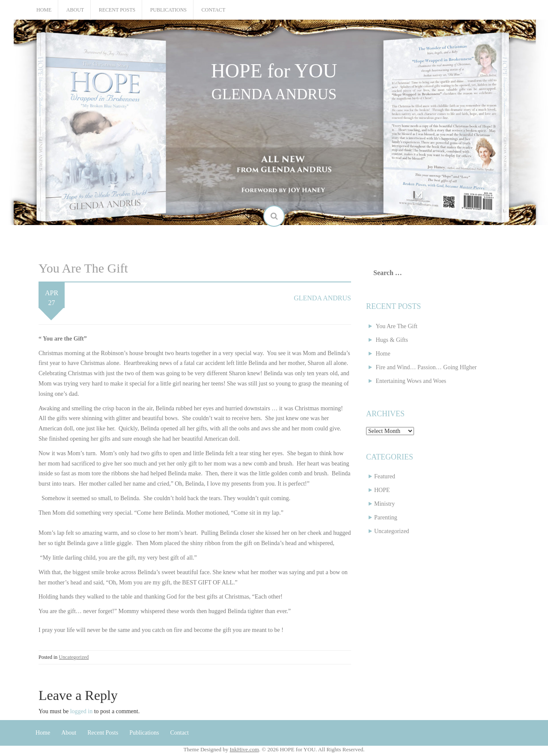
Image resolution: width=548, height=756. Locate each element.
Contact (214, 10)
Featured (385, 476)
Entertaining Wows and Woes (411, 381)
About (75, 10)
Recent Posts (117, 10)
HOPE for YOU (274, 71)
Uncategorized (74, 657)
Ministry (384, 504)
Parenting (386, 517)
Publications (168, 10)
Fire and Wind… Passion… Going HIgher (426, 367)
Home (44, 10)
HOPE (382, 490)
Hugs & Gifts (392, 340)
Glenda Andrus (322, 298)
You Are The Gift (397, 326)
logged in (82, 711)
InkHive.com (244, 749)
